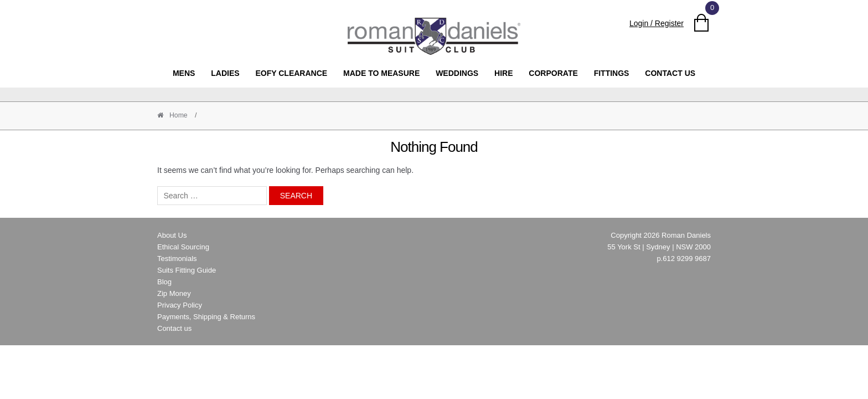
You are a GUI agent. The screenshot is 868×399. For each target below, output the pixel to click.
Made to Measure (381, 73)
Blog (164, 282)
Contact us (670, 73)
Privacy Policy (180, 305)
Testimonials (177, 259)
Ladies (225, 73)
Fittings (612, 73)
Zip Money (174, 293)
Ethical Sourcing (183, 247)
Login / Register (657, 23)
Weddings (457, 73)
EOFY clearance (291, 73)
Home (178, 115)
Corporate (553, 73)
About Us (172, 235)
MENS (184, 73)
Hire (503, 73)
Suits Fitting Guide (187, 270)
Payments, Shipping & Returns (206, 317)
